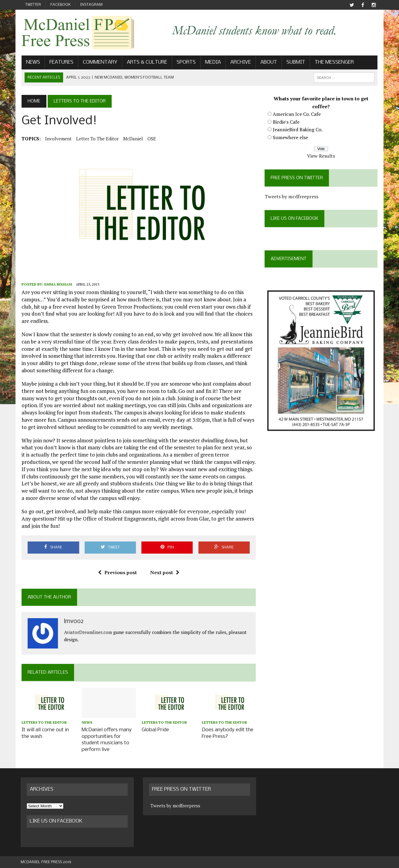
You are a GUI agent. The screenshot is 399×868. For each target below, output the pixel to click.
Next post (164, 573)
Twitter (33, 5)
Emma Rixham (57, 285)
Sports (185, 63)
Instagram (91, 5)
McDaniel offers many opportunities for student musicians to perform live (106, 740)
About (268, 63)
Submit (295, 63)
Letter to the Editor (96, 139)
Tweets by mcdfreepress (292, 197)
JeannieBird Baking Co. (298, 130)
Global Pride (155, 731)
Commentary (99, 63)
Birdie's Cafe (287, 122)
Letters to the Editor (43, 724)
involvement (57, 139)
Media (212, 63)
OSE (151, 139)
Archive (240, 63)
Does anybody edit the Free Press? (228, 734)
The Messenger (333, 63)
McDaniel (132, 139)
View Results (322, 156)
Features (61, 63)
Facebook (61, 5)
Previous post (117, 573)
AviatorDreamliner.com (87, 633)
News (32, 63)
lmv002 (73, 623)
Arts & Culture (146, 63)
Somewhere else (291, 138)
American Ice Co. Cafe (297, 114)
